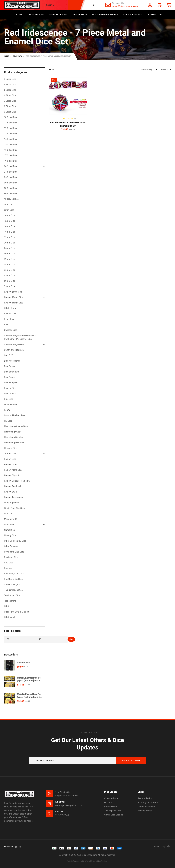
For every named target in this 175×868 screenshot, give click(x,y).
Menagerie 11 (11, 519)
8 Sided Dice (10, 106)
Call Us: (59, 812)
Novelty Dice (10, 535)
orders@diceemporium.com (125, 6)
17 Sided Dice (11, 155)
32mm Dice (10, 259)
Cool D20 (9, 355)
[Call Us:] (49, 813)
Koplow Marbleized (13, 470)
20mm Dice (10, 243)
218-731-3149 (62, 815)
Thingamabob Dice (13, 590)
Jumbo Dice (10, 454)
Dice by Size (10, 388)
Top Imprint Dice (12, 595)
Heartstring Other (12, 432)
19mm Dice (10, 237)
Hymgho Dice (11, 448)
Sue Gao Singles (12, 585)
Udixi (6, 606)
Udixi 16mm (10, 308)
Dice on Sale (10, 394)
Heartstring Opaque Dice (16, 426)
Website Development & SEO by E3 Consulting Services (87, 861)
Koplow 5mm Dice (13, 292)
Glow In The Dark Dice (15, 415)
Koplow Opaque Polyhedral (17, 481)
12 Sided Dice (11, 128)
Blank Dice (9, 319)
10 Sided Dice (11, 117)
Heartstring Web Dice (14, 443)
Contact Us (118, 3)
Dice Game (9, 377)
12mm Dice (10, 221)
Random (8, 568)
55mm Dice (10, 286)
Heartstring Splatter (13, 437)
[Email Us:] (49, 803)
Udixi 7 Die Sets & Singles (16, 612)
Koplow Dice (10, 459)
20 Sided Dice (11, 166)
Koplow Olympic (12, 475)
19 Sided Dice (11, 161)
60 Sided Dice (11, 194)
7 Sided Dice (10, 101)
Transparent (10, 601)
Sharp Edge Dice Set (14, 574)
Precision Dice (11, 557)
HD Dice (8, 421)
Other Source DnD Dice (15, 541)
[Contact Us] (108, 5)
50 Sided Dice (11, 188)
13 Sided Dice (11, 134)
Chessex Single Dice (14, 344)
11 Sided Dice (11, 123)
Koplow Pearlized (12, 486)
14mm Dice (10, 226)
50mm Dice (10, 281)
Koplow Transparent (14, 497)
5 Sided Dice (10, 90)
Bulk (6, 325)
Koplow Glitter (11, 464)
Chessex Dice (11, 330)
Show (163, 70)
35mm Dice (10, 270)
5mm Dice (9, 205)
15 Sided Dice (11, 145)
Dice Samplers (11, 383)
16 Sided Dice (11, 150)
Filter (71, 639)
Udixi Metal (10, 617)
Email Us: (60, 802)
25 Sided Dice (11, 177)
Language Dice (11, 503)
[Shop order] (148, 70)
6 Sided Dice (10, 95)
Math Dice (9, 514)
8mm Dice (9, 210)
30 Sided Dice (11, 183)
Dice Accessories (12, 361)
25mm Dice (10, 248)
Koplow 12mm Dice (14, 297)
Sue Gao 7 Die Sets (13, 579)
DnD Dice (9, 399)
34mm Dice (10, 265)
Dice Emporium (11, 372)
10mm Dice (10, 215)
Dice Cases (9, 366)
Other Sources (11, 546)
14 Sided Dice (11, 139)
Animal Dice (10, 314)
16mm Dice (10, 232)
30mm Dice (10, 254)
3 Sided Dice (10, 79)
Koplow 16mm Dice (14, 303)
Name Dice (9, 530)
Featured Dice (11, 404)
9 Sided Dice (10, 112)
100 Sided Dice (11, 199)
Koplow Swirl (10, 492)
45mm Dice (10, 275)
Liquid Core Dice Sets (14, 508)
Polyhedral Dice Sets (14, 552)
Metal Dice (9, 524)
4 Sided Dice (10, 84)
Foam (7, 410)
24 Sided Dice (11, 172)
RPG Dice (9, 563)
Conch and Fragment (14, 350)
